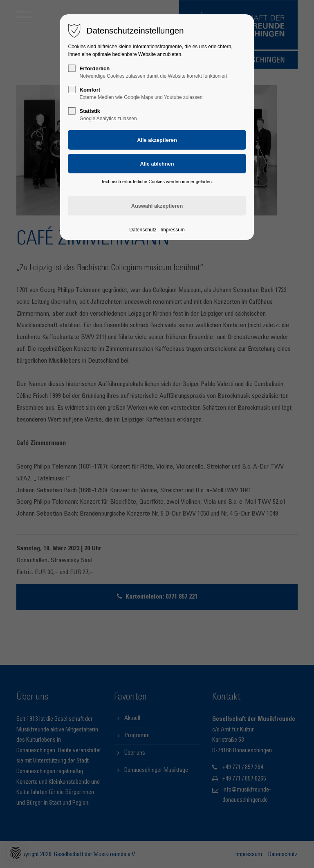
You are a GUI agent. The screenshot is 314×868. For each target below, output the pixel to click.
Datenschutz (143, 230)
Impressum (172, 230)
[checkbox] (72, 68)
